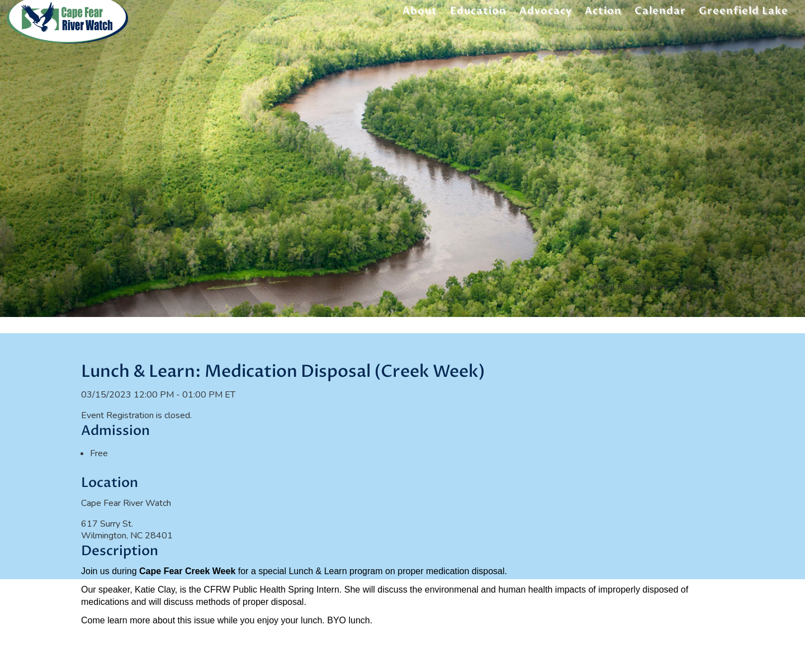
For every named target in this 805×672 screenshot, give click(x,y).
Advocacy (546, 13)
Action (603, 13)
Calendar (660, 13)
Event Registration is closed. (136, 416)
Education (478, 13)
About (420, 13)
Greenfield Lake (744, 13)
